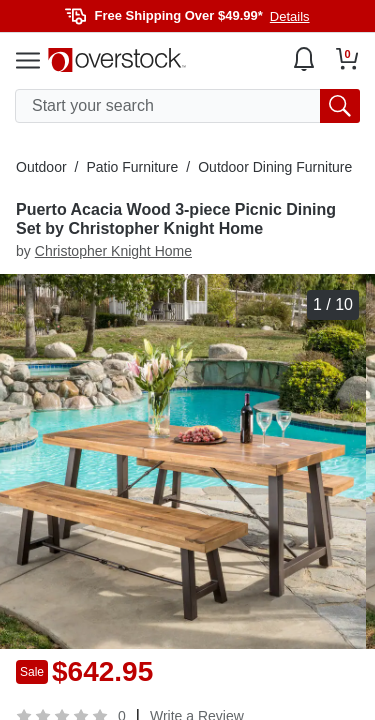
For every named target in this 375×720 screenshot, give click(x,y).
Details (290, 16)
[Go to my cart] (347, 59)
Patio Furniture (132, 167)
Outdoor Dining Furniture (275, 167)
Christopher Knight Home (113, 251)
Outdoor (41, 167)
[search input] (187, 106)
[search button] (340, 106)
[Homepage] (117, 60)
